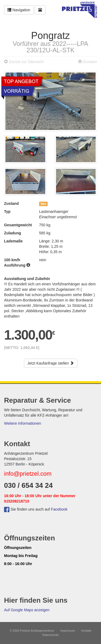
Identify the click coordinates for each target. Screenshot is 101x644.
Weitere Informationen (22, 423)
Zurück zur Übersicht (26, 62)
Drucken (90, 62)
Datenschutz (50, 635)
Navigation (19, 10)
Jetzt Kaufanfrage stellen (51, 363)
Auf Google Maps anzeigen (27, 610)
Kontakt (86, 631)
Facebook (59, 509)
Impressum (68, 631)
